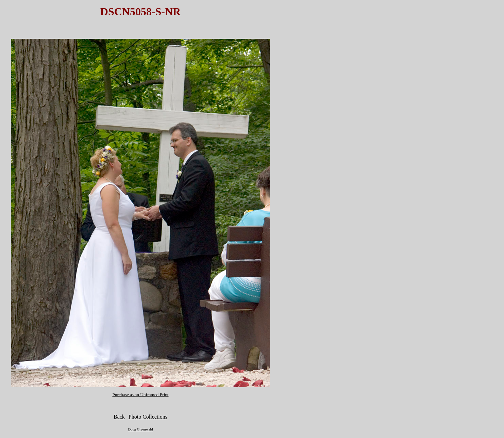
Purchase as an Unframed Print (140, 395)
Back (119, 417)
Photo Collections (148, 417)
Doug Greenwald (140, 429)
